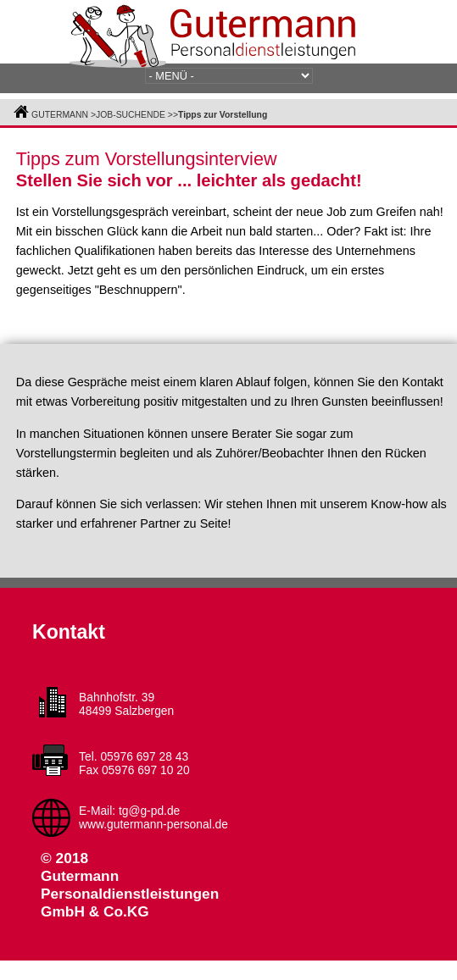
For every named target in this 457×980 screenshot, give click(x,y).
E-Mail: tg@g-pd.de (129, 811)
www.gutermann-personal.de (153, 824)
